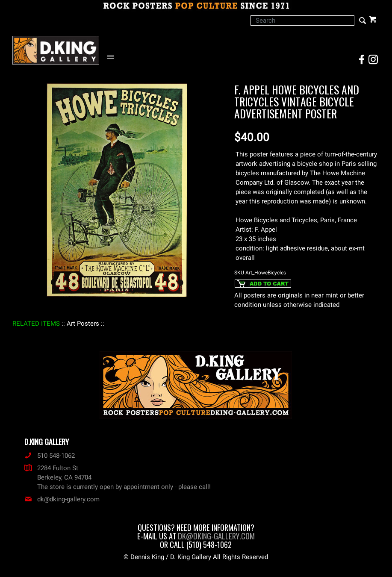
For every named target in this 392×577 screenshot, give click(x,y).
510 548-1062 (50, 456)
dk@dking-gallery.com (62, 499)
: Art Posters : (83, 324)
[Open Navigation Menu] (113, 57)
